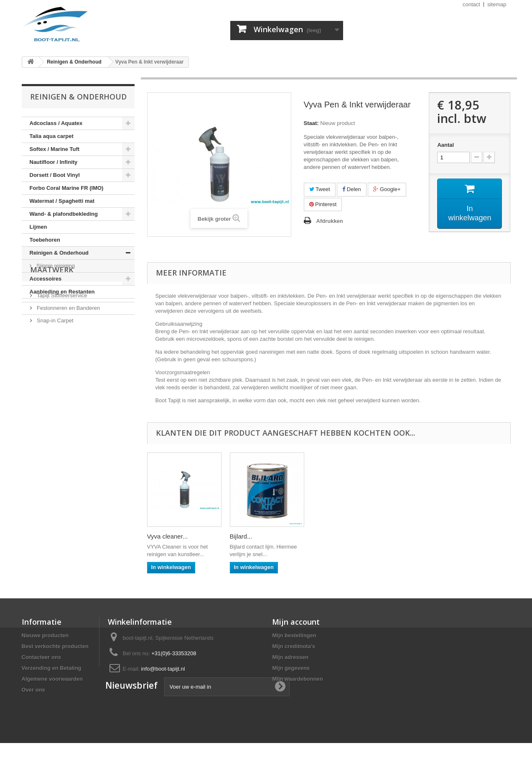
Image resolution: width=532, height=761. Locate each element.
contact (471, 4)
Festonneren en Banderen (68, 359)
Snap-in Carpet (55, 371)
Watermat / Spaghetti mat (62, 201)
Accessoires (46, 279)
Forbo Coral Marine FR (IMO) (67, 188)
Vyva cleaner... (333, 536)
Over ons (33, 690)
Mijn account (296, 622)
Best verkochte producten (55, 646)
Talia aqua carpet (52, 136)
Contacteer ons (42, 657)
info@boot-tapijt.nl (163, 669)
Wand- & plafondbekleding (64, 214)
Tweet (320, 189)
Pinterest (323, 204)
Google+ (387, 189)
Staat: (311, 123)
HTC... (239, 536)
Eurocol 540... (167, 536)
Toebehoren (45, 240)
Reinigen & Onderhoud (59, 253)
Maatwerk (52, 324)
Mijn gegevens (291, 668)
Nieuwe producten (45, 635)
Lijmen (38, 227)
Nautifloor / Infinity (54, 162)
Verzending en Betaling (52, 668)
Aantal (445, 145)
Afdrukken (330, 221)
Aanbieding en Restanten (62, 292)
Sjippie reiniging (55, 266)
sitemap (497, 4)
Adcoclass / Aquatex (56, 123)
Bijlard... (407, 536)
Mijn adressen (290, 657)
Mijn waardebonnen (297, 679)
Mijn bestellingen (294, 635)
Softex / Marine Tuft (55, 149)
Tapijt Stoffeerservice (61, 346)
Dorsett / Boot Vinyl (55, 175)
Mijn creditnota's (294, 646)
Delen (352, 189)
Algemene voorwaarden (52, 679)
